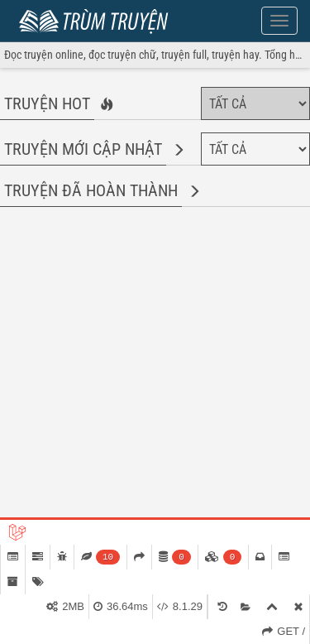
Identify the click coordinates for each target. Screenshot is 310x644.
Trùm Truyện (98, 19)
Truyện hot (47, 103)
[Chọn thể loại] (255, 103)
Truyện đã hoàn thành (91, 190)
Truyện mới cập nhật (83, 149)
